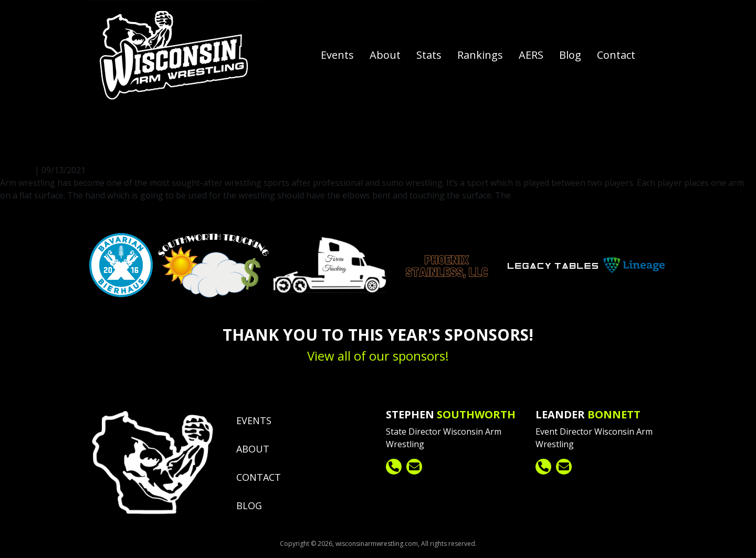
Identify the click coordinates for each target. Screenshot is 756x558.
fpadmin (41, 123)
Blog (570, 55)
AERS (531, 55)
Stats (429, 55)
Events (337, 55)
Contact (616, 55)
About (385, 55)
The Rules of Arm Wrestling (107, 149)
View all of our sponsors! (378, 356)
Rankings (480, 55)
